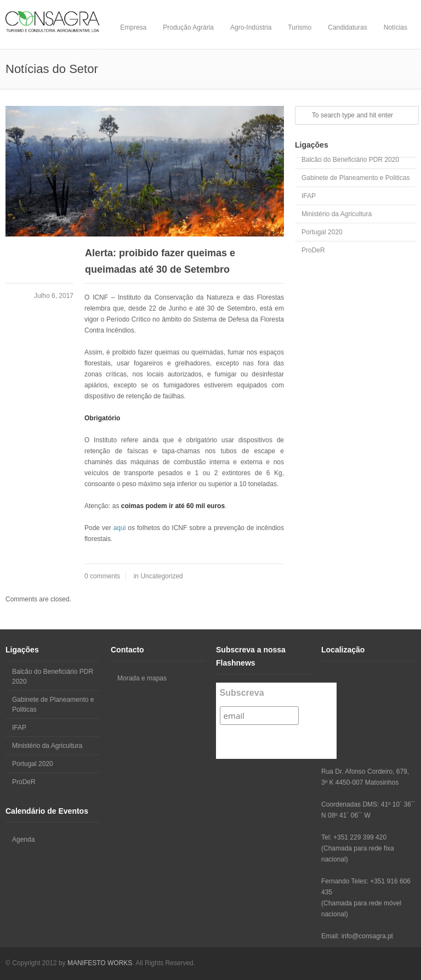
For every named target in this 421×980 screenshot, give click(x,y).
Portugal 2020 (322, 232)
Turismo (300, 27)
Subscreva (242, 693)
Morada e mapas (142, 678)
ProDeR (313, 250)
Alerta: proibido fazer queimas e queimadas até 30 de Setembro (160, 261)
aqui (120, 528)
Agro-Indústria (251, 27)
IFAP (309, 196)
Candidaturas (347, 27)
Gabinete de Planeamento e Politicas (355, 178)
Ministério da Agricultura (337, 214)
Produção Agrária (188, 27)
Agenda (23, 840)
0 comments (102, 576)
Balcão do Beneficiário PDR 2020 (350, 160)
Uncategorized (161, 576)
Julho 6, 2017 (54, 296)
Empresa (133, 27)
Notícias (396, 27)
